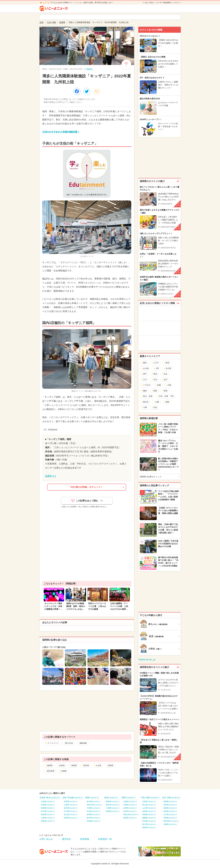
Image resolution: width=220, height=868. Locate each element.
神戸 (144, 374)
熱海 (165, 391)
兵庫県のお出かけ (130, 808)
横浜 (144, 363)
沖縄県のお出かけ (170, 824)
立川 (144, 380)
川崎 (168, 385)
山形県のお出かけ (48, 818)
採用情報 (85, 839)
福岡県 (49, 765)
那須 (154, 374)
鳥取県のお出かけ (149, 811)
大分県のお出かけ (170, 815)
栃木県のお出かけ (94, 818)
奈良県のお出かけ (130, 811)
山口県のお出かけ (149, 808)
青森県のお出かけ (48, 808)
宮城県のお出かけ (48, 805)
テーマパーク (53, 743)
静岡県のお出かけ (113, 811)
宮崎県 (110, 765)
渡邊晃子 (90, 69)
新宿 (167, 363)
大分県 (97, 765)
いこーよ (46, 3)
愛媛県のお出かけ (149, 818)
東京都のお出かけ (94, 802)
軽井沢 (145, 402)
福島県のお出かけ (48, 821)
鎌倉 (144, 391)
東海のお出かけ (111, 798)
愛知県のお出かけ (113, 802)
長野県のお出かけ (71, 802)
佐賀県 (61, 765)
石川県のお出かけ (71, 811)
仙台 (165, 374)
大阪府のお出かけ (130, 802)
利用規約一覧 (105, 839)
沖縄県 (63, 771)
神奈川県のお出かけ (95, 805)
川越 (156, 402)
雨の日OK (69, 743)
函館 (167, 402)
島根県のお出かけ (149, 815)
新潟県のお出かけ (71, 808)
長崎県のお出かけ (170, 808)
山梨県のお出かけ (71, 805)
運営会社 (67, 839)
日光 (154, 380)
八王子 (155, 363)
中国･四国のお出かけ (150, 798)
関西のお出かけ (129, 798)
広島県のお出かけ (149, 802)
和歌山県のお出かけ (131, 815)
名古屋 (167, 368)
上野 (156, 368)
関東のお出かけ (92, 798)
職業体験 (83, 743)
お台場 (145, 368)
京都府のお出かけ (130, 805)
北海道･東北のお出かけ (50, 798)
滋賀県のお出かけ (130, 818)
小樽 (144, 407)
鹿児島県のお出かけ (171, 821)
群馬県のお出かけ (94, 815)
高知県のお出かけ (149, 821)
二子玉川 (146, 385)
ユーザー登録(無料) (164, 3)
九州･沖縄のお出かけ (171, 798)
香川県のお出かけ (149, 824)
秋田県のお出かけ (48, 815)
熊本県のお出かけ (170, 811)
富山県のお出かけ (71, 815)
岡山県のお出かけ (149, 805)
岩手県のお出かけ (48, 811)
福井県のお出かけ (71, 818)
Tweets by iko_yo (147, 660)
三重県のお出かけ (113, 808)
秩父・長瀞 (147, 396)
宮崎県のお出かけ (170, 818)
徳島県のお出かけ (149, 828)
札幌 (158, 385)
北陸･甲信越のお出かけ (73, 798)
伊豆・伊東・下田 (165, 396)
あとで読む (149, 3)
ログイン (177, 3)
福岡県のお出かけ (170, 802)
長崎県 (73, 765)
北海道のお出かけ (48, 802)
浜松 (154, 407)
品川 (165, 380)
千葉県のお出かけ (94, 808)
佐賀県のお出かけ (170, 805)
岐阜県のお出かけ (113, 805)
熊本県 (85, 765)
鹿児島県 (50, 771)
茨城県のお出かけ (94, 821)
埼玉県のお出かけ (94, 811)
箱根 (154, 391)
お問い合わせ (46, 839)
